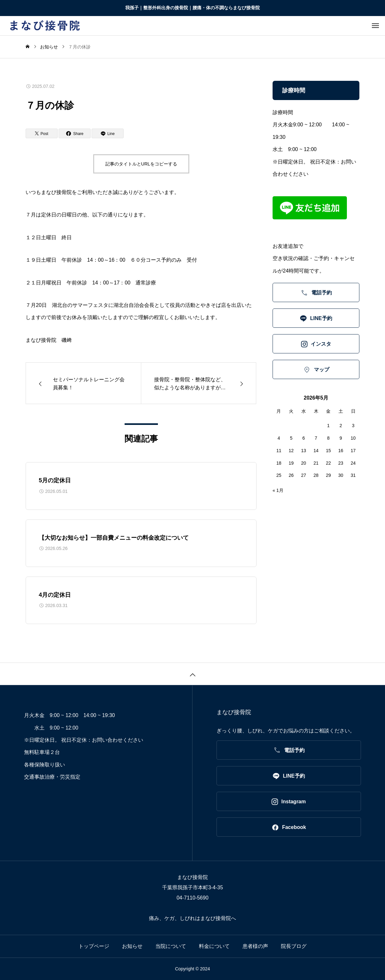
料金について (214, 946)
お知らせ (132, 946)
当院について (171, 946)
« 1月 (278, 490)
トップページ (94, 946)
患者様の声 (255, 946)
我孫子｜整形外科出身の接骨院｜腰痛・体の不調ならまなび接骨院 (192, 8)
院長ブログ (294, 946)
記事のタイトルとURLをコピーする (141, 164)
